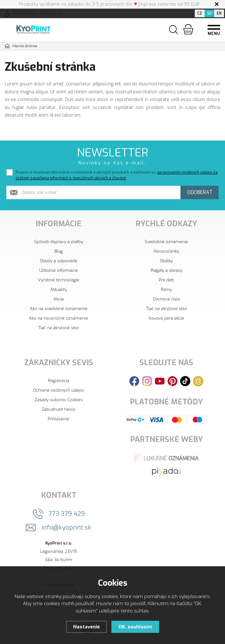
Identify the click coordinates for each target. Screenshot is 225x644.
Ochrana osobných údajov (59, 390)
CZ (200, 13)
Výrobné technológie (59, 280)
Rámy (166, 289)
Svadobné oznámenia (166, 242)
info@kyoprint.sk (67, 528)
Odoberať (200, 192)
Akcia (59, 299)
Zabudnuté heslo (59, 409)
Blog (59, 251)
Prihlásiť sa (51, 13)
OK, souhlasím (135, 627)
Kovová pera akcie (166, 318)
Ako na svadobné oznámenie (59, 309)
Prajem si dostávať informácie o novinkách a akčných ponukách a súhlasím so (117, 175)
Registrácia (59, 381)
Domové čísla (166, 299)
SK (209, 13)
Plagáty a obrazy (166, 270)
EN (219, 13)
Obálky (166, 261)
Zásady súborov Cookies (59, 400)
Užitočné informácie (59, 270)
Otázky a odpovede (59, 261)
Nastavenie (87, 627)
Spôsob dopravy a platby (59, 242)
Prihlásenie (59, 419)
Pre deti (166, 280)
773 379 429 (67, 514)
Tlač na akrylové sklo (59, 328)
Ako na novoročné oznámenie (59, 318)
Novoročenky (166, 251)
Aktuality (59, 289)
